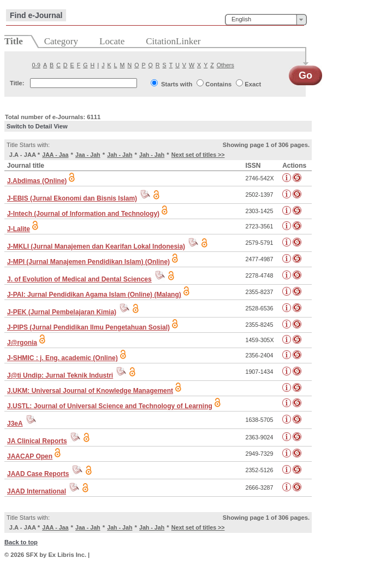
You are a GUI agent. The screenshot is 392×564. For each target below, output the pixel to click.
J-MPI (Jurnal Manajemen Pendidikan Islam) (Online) (88, 262)
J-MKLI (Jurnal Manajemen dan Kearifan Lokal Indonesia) (96, 246)
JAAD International (37, 491)
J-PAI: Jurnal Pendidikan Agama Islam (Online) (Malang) (94, 295)
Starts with (177, 84)
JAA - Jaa (55, 155)
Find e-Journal (36, 15)
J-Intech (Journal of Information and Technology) (83, 214)
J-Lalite (19, 229)
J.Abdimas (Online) (37, 181)
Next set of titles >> (198, 155)
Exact (253, 84)
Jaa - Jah (88, 155)
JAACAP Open (30, 456)
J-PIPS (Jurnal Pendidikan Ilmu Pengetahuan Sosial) (88, 327)
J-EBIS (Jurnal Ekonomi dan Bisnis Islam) (72, 198)
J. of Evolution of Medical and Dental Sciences (79, 279)
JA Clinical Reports (37, 441)
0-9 (36, 65)
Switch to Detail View (37, 126)
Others (225, 65)
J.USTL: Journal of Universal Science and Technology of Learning (110, 406)
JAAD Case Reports (38, 474)
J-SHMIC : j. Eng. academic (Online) (63, 358)
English (241, 19)
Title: (17, 83)
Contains (218, 84)
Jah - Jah (120, 155)
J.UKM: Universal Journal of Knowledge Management (90, 391)
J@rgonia (22, 343)
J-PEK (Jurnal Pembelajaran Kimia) (62, 312)
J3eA (15, 424)
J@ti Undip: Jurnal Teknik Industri (60, 375)
